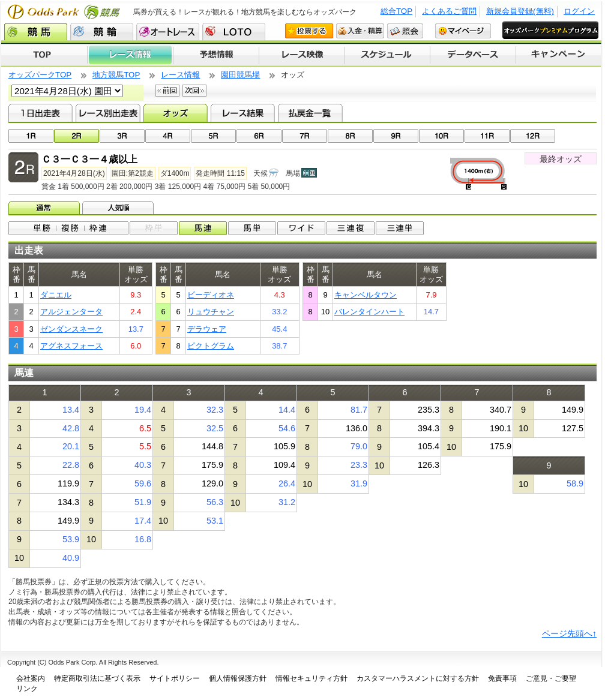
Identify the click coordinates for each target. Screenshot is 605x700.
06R (259, 136)
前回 (167, 91)
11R (487, 136)
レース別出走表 (108, 113)
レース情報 (130, 55)
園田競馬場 (240, 75)
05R (213, 136)
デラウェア (207, 329)
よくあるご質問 (449, 11)
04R (168, 136)
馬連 (203, 228)
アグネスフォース (71, 346)
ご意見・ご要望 (551, 678)
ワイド (301, 228)
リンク (27, 689)
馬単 (252, 228)
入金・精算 (360, 31)
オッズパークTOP (40, 75)
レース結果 (243, 113)
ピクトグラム (211, 346)
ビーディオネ (211, 295)
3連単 (400, 228)
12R (533, 136)
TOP (44, 55)
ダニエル (56, 295)
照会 (405, 31)
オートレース (168, 32)
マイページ (463, 31)
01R (31, 136)
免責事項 (502, 678)
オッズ (176, 113)
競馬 (36, 32)
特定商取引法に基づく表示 (97, 678)
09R (396, 136)
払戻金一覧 (310, 113)
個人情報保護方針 (238, 678)
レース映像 (301, 55)
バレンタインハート (369, 312)
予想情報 (216, 55)
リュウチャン (211, 312)
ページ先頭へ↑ (569, 633)
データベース (473, 55)
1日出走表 (41, 113)
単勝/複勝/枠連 (68, 228)
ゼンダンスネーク (71, 329)
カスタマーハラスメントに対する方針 (418, 678)
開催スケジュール (387, 55)
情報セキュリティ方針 (312, 678)
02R (77, 136)
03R (122, 136)
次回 (194, 91)
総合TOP (396, 11)
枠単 (154, 228)
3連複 (351, 228)
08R (350, 136)
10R (441, 136)
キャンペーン (559, 55)
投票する (309, 31)
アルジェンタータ (71, 312)
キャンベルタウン (366, 295)
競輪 (102, 32)
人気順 (119, 208)
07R (305, 136)
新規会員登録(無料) (520, 11)
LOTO (234, 32)
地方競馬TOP (116, 75)
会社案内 (31, 678)
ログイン (579, 11)
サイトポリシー (175, 678)
